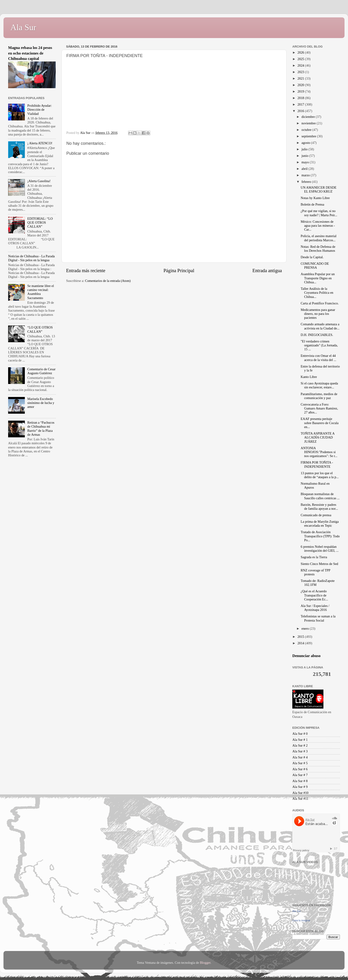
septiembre (309, 136)
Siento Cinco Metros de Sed (319, 564)
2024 (301, 65)
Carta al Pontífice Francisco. (320, 303)
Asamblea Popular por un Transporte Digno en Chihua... (318, 278)
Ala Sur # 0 (300, 734)
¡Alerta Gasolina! (39, 181)
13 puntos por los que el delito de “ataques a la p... (320, 475)
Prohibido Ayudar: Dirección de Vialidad (40, 110)
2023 (301, 72)
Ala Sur (23, 27)
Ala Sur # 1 (300, 740)
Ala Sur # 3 (300, 751)
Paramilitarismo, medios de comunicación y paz (319, 396)
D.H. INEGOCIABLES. (317, 335)
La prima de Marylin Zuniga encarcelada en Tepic (320, 524)
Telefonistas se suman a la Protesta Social (318, 618)
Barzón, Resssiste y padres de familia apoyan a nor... (319, 507)
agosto (306, 143)
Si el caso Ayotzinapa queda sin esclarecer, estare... (319, 385)
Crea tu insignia (301, 920)
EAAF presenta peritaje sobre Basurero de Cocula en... (320, 423)
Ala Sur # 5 (300, 763)
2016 (301, 111)
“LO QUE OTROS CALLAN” (40, 329)
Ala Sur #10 (300, 793)
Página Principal (179, 271)
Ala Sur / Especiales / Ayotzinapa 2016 (315, 608)
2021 (301, 78)
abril (305, 169)
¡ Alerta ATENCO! (40, 143)
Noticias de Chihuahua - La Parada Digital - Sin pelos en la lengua (31, 258)
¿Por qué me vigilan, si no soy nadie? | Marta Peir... (319, 213)
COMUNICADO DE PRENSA (315, 266)
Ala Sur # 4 (300, 757)
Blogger (205, 963)
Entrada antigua (267, 271)
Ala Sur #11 (300, 799)
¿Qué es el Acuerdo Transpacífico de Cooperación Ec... (314, 595)
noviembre (309, 123)
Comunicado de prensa (316, 515)
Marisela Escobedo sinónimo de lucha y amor (41, 403)
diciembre (309, 117)
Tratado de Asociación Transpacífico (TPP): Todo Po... (320, 536)
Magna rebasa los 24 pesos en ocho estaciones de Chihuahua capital (30, 53)
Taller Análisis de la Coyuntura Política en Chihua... (317, 293)
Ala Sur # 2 (300, 745)
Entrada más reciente (86, 271)
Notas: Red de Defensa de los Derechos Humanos (318, 249)
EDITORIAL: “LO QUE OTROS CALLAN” (40, 223)
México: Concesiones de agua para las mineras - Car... (318, 226)
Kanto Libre (309, 377)
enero (306, 629)
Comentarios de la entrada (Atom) (108, 281)
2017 (301, 104)
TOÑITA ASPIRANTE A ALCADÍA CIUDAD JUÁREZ (318, 437)
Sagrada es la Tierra (314, 557)
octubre (307, 130)
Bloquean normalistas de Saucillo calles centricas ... (320, 496)
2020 (301, 85)
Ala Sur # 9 (300, 787)
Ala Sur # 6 (300, 769)
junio (305, 156)
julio (305, 149)
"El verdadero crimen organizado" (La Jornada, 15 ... (319, 345)
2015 (301, 637)
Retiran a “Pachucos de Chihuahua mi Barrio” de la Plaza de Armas (41, 429)
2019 (301, 91)
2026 (301, 52)
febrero (307, 182)
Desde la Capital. (312, 257)
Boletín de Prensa (313, 204)
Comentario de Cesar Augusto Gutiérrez (41, 371)
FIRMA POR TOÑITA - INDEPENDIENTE (317, 464)
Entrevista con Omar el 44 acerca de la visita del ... (318, 358)
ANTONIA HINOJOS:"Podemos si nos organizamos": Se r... (319, 452)
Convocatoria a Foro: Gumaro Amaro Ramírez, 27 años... (319, 408)
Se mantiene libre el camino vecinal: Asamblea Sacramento (41, 292)
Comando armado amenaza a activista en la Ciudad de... (320, 326)
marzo (306, 175)
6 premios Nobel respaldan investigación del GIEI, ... (320, 549)
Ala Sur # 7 (300, 775)
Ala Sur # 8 (300, 781)
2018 (301, 98)
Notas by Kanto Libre (315, 198)
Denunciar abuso (306, 656)
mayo (306, 162)
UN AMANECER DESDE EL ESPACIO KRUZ (319, 189)
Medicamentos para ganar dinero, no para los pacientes (318, 314)
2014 (301, 643)
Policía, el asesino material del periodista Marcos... (319, 238)
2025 (301, 59)
